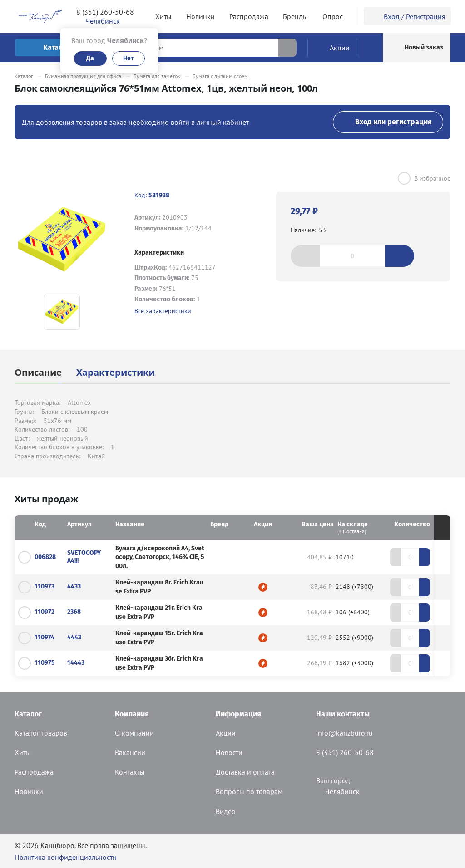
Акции (226, 733)
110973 (45, 586)
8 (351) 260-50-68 (105, 12)
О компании (134, 733)
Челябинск (338, 791)
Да (90, 58)
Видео (226, 811)
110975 (45, 663)
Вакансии (130, 752)
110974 (45, 637)
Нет (129, 58)
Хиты (23, 752)
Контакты (130, 772)
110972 (45, 612)
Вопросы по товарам (249, 791)
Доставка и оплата (245, 772)
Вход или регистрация (388, 122)
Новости (229, 752)
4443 (74, 637)
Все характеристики (163, 311)
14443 (76, 663)
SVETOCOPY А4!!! (84, 557)
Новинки (29, 791)
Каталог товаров (41, 733)
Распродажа (34, 772)
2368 (74, 612)
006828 (45, 557)
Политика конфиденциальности (66, 857)
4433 (74, 586)
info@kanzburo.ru (344, 733)
